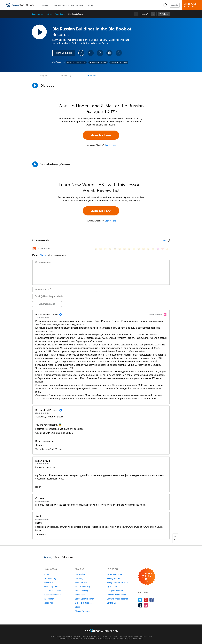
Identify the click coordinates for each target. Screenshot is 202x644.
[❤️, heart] (163, 249)
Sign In (175, 5)
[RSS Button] (34, 249)
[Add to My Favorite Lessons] (91, 53)
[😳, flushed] (101, 249)
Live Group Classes (52, 591)
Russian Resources (52, 595)
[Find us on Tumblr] (140, 605)
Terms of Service (130, 639)
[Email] (65, 296)
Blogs (78, 607)
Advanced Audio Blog (98, 62)
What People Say (83, 587)
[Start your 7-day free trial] (147, 577)
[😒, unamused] (110, 249)
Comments (91, 76)
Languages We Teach (85, 599)
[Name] (65, 289)
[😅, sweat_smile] (129, 249)
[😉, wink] (134, 249)
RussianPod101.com (118, 636)
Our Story (79, 578)
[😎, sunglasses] (115, 249)
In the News (80, 595)
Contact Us (111, 603)
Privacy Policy (133, 636)
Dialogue (43, 76)
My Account (112, 587)
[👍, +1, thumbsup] (167, 249)
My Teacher (77, 5)
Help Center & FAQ (115, 574)
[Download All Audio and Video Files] (119, 53)
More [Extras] (91, 5)
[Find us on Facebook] (152, 600)
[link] (153, 14)
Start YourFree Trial (192, 5)
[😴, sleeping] (148, 249)
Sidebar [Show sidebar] (165, 14)
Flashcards (48, 583)
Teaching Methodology (116, 595)
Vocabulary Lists (51, 587)
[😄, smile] (96, 249)
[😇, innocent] (144, 249)
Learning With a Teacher (117, 599)
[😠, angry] (120, 249)
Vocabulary (60, 5)
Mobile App (48, 603)
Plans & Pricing (82, 591)
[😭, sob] (139, 249)
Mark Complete (64, 53)
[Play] (35, 164)
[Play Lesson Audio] (39, 32)
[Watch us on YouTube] (146, 600)
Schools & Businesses (85, 603)
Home (46, 574)
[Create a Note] (100, 53)
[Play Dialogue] (35, 85)
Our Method (80, 574)
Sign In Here (110, 145)
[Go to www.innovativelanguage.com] (101, 630)
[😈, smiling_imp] (158, 249)
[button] (165, 5)
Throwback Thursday (119, 62)
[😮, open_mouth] (153, 249)
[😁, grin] (105, 249)
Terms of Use (147, 636)
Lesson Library (38, 14)
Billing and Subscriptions (117, 583)
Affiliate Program (82, 611)
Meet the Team (82, 583)
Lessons (45, 5)
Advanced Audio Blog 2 (56, 14)
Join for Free (101, 135)
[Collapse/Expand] (101, 240)
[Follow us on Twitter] (140, 600)
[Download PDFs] (109, 53)
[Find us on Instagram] (146, 605)
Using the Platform (115, 591)
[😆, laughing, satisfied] (124, 249)
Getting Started (113, 578)
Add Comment (47, 304)
